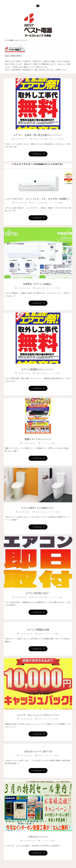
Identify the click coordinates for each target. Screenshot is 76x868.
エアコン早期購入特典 (38, 630)
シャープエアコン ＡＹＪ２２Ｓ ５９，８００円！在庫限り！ (38, 199)
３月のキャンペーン (39, 837)
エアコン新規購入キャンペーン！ (38, 369)
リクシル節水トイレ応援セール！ (38, 508)
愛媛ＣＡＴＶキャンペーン (38, 439)
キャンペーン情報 (57, 139)
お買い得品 (44, 139)
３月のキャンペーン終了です (38, 752)
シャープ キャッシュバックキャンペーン (38, 715)
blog (35, 139)
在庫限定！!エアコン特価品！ (38, 284)
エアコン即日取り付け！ (38, 593)
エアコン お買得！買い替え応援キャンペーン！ (38, 135)
